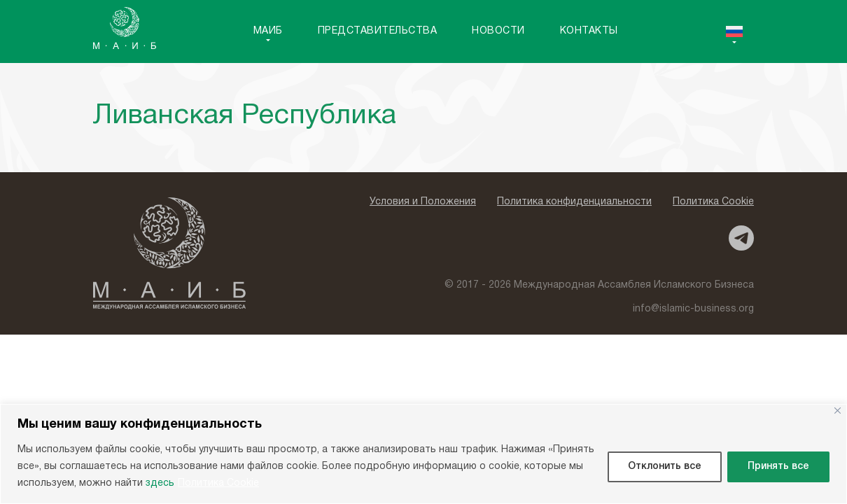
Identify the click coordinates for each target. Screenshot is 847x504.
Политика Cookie (218, 483)
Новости (498, 31)
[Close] (838, 411)
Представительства (378, 31)
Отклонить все (665, 467)
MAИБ (268, 31)
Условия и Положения (423, 202)
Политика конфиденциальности (574, 202)
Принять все (778, 467)
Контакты (589, 31)
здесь (160, 483)
